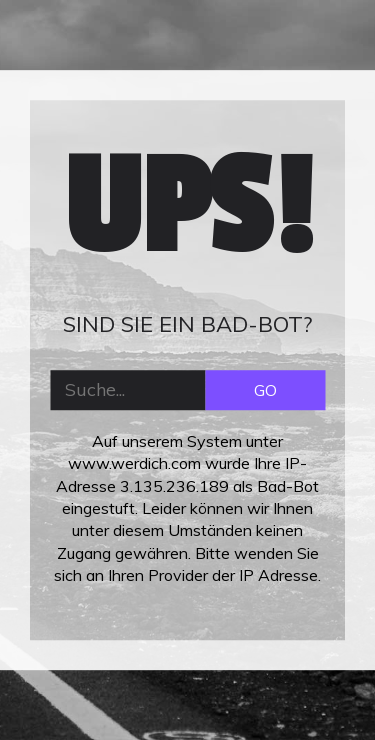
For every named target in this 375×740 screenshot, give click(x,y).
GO (265, 390)
